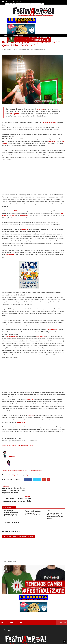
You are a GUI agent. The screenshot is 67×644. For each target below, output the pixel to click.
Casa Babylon (20, 422)
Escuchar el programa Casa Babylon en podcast (18, 445)
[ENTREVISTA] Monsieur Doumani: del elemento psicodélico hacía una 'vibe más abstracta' (11, 505)
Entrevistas (20, 475)
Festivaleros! (5, 642)
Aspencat (13, 216)
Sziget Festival (41, 337)
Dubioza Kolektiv (52, 330)
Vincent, (44, 49)
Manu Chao (51, 141)
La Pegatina (28, 475)
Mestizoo (30, 399)
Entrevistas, (28, 49)
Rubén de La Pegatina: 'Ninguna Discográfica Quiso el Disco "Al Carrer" (31, 44)
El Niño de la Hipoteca (21, 211)
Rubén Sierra (35, 475)
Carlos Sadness (24, 216)
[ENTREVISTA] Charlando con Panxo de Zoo (11, 515)
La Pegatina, (33, 49)
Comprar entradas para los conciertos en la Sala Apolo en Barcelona (22, 471)
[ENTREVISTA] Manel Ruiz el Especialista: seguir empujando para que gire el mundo (55, 508)
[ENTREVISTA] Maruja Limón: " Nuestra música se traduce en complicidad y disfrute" (33, 504)
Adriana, (17, 49)
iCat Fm (32, 416)
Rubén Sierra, (39, 49)
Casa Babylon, (22, 49)
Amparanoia (10, 255)
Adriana (14, 466)
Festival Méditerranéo (48, 123)
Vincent (12, 457)
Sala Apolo (41, 109)
